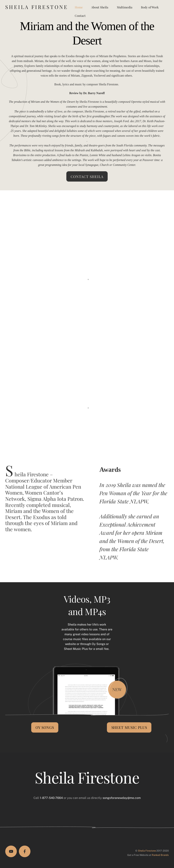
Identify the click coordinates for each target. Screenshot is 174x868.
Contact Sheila (87, 177)
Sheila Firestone (147, 851)
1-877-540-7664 (51, 798)
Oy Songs (45, 727)
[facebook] (25, 851)
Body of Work (150, 7)
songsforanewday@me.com (122, 798)
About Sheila (100, 7)
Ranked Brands (160, 855)
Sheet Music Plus (129, 727)
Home (79, 7)
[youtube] (11, 851)
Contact (80, 16)
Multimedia (125, 7)
